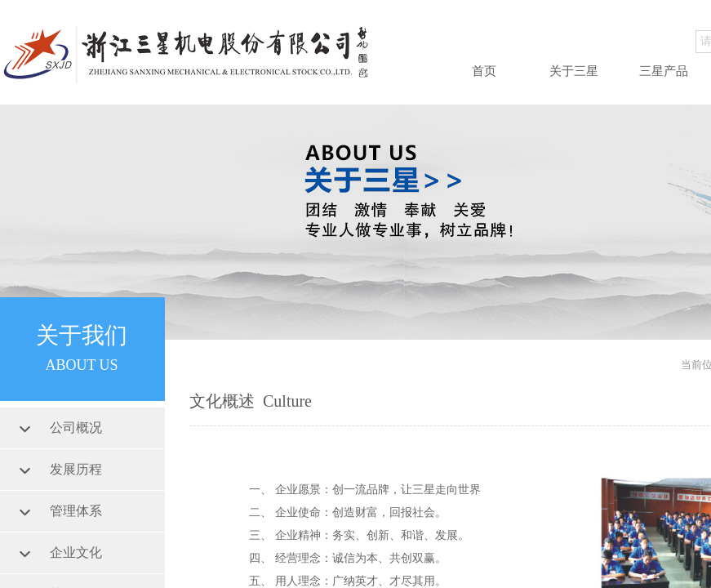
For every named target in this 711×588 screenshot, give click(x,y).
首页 (484, 71)
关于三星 (574, 71)
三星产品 (664, 71)
